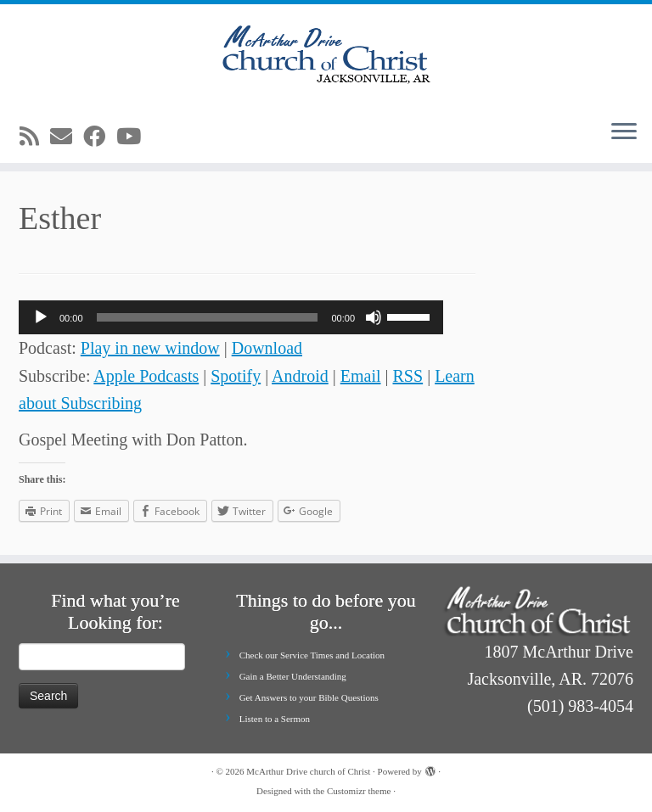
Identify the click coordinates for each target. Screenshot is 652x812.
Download (267, 348)
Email (361, 376)
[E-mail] (67, 137)
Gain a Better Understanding (293, 676)
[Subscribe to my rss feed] (35, 137)
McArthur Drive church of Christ (308, 771)
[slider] (208, 317)
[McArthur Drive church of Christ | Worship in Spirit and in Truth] (326, 55)
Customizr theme (359, 791)
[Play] (41, 317)
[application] (231, 317)
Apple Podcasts (146, 376)
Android (300, 376)
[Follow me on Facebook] (100, 137)
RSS (408, 376)
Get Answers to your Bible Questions (309, 697)
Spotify (236, 376)
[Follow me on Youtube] (134, 137)
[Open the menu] (624, 132)
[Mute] (374, 317)
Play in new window (150, 348)
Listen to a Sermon (275, 719)
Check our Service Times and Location (312, 655)
